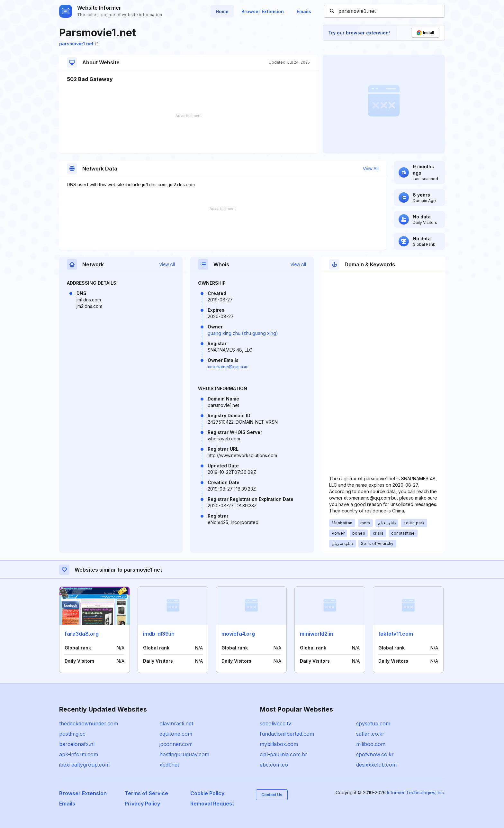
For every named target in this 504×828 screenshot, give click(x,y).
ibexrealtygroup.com (84, 765)
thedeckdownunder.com (89, 723)
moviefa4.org (238, 634)
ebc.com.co (274, 765)
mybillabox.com (279, 744)
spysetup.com (373, 723)
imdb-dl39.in (159, 634)
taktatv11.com (396, 634)
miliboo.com (371, 744)
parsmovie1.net (79, 44)
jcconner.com (176, 744)
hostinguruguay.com (184, 754)
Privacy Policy (142, 804)
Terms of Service (146, 793)
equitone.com (176, 734)
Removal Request (212, 804)
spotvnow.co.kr (375, 754)
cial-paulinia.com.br (283, 754)
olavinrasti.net (176, 723)
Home (222, 11)
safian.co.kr (370, 734)
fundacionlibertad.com (287, 734)
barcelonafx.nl (77, 744)
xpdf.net (169, 765)
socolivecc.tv (275, 723)
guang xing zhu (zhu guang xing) (243, 333)
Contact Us (272, 795)
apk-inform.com (79, 754)
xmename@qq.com (228, 367)
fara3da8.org (82, 634)
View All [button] (371, 169)
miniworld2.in (317, 634)
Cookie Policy (207, 793)
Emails (304, 11)
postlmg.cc (72, 734)
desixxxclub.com (376, 765)
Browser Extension (263, 11)
